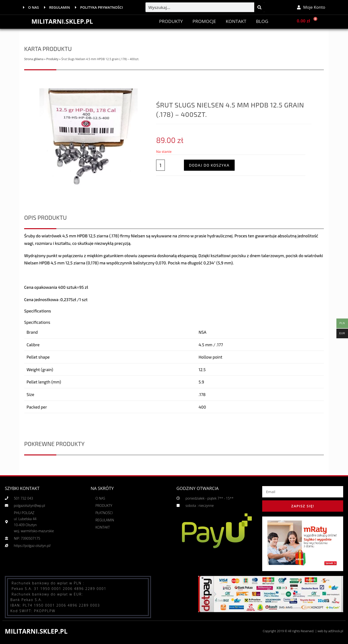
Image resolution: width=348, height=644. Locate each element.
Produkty (171, 21)
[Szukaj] (259, 7)
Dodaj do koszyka (209, 165)
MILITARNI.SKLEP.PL (63, 21)
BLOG (262, 21)
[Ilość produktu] (160, 165)
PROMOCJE (204, 21)
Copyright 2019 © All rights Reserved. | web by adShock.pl (302, 631)
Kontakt (236, 21)
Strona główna (34, 59)
